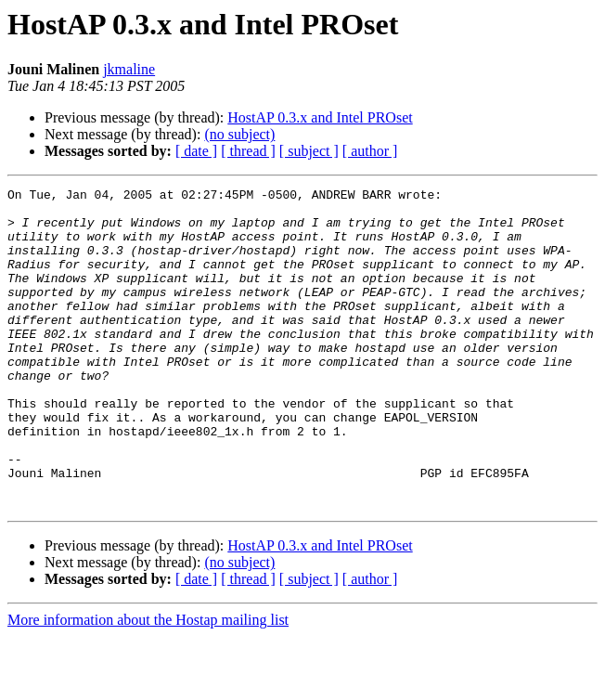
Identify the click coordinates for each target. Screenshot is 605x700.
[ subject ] (309, 151)
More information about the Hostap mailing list (148, 684)
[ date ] (196, 151)
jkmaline (129, 69)
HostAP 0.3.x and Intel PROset (320, 117)
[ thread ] (248, 151)
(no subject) (239, 134)
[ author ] (370, 151)
